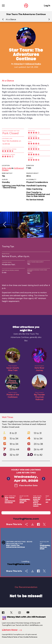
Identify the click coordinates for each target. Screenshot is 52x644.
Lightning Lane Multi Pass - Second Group (14, 187)
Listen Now (13, 630)
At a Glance (11, 19)
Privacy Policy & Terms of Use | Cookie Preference (20, 637)
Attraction (18, 64)
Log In (47, 5)
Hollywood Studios (33, 64)
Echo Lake (7, 168)
